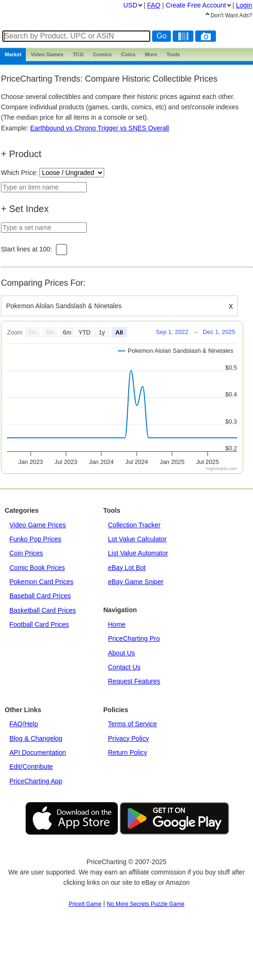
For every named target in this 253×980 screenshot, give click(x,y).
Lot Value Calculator (137, 539)
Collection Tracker (134, 525)
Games (47, 54)
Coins (128, 54)
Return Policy (127, 752)
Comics (102, 54)
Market (13, 54)
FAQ (154, 5)
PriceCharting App (36, 781)
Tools (173, 54)
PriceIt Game (85, 904)
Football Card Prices (39, 624)
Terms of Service (132, 724)
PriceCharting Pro (134, 638)
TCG (78, 54)
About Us (122, 653)
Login (244, 5)
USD (130, 5)
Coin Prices (26, 553)
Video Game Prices (38, 525)
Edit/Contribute (31, 767)
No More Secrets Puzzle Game (146, 904)
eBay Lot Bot (127, 568)
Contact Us (124, 667)
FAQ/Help (24, 724)
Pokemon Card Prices (41, 582)
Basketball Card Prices (43, 610)
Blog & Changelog (36, 738)
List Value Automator (138, 553)
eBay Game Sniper (136, 582)
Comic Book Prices (37, 568)
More (151, 54)
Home (117, 624)
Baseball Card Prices (40, 596)
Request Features (134, 681)
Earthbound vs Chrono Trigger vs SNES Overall (100, 128)
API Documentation (38, 752)
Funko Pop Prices (35, 539)
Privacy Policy (128, 738)
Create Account (196, 5)
